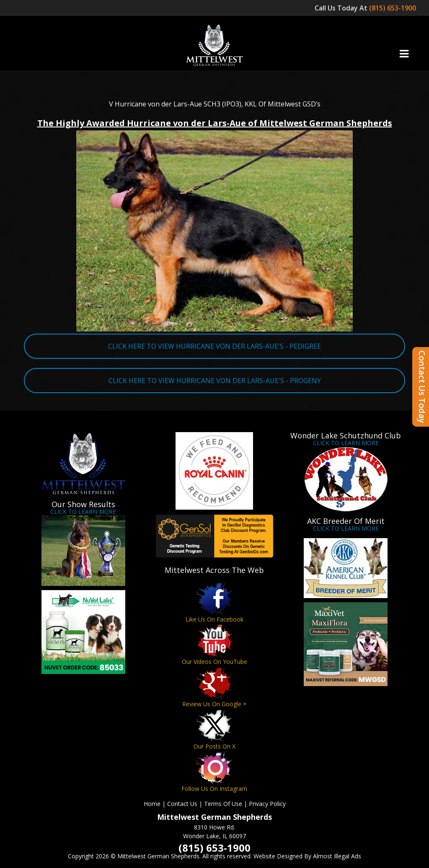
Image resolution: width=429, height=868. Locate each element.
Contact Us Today (422, 387)
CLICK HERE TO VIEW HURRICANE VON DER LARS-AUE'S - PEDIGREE (214, 346)
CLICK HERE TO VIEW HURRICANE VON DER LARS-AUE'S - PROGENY (215, 381)
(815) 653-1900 (393, 8)
